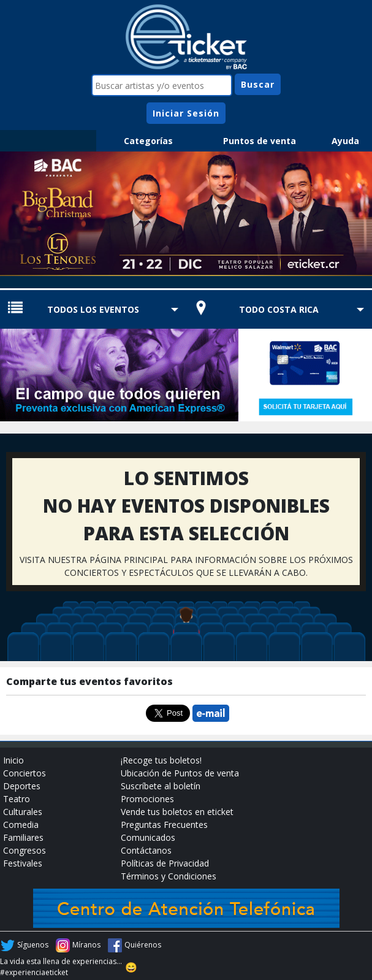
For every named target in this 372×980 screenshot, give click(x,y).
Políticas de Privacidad (165, 863)
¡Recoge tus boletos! (161, 760)
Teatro (17, 799)
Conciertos (25, 773)
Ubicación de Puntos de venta (180, 773)
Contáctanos (146, 850)
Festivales (23, 863)
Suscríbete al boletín (161, 786)
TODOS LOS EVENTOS (93, 309)
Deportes (22, 786)
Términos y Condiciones (169, 876)
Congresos (25, 850)
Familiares (23, 837)
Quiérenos (143, 945)
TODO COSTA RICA (279, 309)
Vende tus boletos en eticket (177, 812)
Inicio (13, 760)
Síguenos (33, 945)
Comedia (21, 825)
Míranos (86, 945)
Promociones (147, 799)
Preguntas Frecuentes (164, 825)
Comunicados (148, 837)
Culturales (23, 812)
